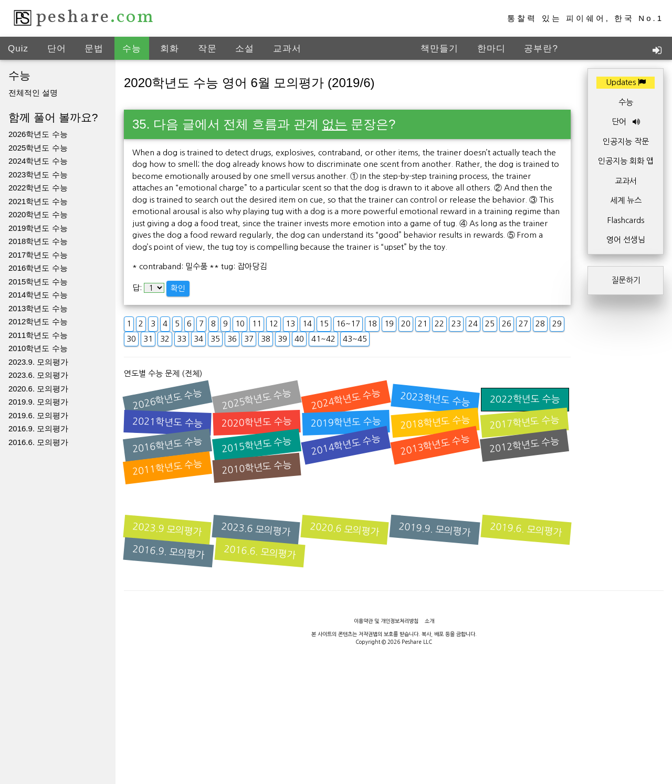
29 (557, 324)
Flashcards (626, 220)
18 (372, 324)
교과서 (287, 49)
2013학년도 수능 (38, 308)
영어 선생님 (626, 240)
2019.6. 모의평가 (38, 415)
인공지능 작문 (626, 141)
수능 (132, 49)
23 (456, 324)
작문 (207, 49)
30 (131, 339)
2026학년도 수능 (38, 134)
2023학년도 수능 (38, 174)
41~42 (323, 339)
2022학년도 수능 (38, 188)
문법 (94, 49)
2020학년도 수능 (38, 214)
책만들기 (439, 49)
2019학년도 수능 (38, 228)
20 (406, 324)
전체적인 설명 (33, 93)
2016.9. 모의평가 (38, 428)
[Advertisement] (336, 760)
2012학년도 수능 (38, 321)
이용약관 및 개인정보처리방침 (386, 621)
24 (473, 324)
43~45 (355, 339)
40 (299, 339)
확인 (178, 288)
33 (182, 339)
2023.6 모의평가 (256, 529)
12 (274, 324)
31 (148, 339)
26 (507, 324)
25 (490, 324)
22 (439, 324)
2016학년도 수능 (38, 268)
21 (423, 324)
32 (165, 339)
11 (257, 324)
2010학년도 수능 (38, 348)
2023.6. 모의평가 (38, 375)
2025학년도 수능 (38, 148)
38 (266, 339)
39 (282, 339)
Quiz (18, 49)
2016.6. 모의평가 (38, 442)
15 (324, 324)
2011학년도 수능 (38, 335)
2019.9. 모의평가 (38, 402)
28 (540, 324)
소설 (245, 49)
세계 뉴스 (626, 200)
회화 (170, 49)
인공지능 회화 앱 (626, 161)
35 (215, 339)
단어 (57, 49)
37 (249, 339)
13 (290, 324)
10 (240, 324)
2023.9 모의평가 (167, 529)
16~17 (348, 324)
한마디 (491, 49)
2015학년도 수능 (38, 282)
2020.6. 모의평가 (38, 389)
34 (198, 339)
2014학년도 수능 (38, 295)
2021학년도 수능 (38, 201)
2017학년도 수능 (38, 255)
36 (232, 339)
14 (307, 324)
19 (389, 324)
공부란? (541, 49)
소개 (429, 621)
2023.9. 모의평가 (38, 362)
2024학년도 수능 (38, 161)
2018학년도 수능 (38, 241)
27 (523, 324)
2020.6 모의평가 (345, 529)
